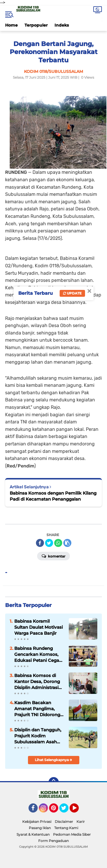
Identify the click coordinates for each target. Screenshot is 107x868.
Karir (81, 822)
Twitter (66, 811)
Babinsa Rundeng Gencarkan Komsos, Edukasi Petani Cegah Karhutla (38, 654)
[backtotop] (54, 782)
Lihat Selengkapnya (53, 760)
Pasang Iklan (40, 828)
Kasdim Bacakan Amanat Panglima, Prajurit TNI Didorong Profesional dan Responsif (37, 709)
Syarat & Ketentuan (33, 834)
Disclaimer (64, 822)
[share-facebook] (40, 543)
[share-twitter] (49, 543)
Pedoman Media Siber (72, 834)
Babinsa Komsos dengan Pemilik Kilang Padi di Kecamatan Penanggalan (53, 496)
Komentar (53, 556)
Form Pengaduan (53, 841)
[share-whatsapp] (58, 543)
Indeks (62, 25)
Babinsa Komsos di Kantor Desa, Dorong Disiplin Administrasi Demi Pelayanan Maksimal (37, 682)
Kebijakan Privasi (37, 822)
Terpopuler (36, 25)
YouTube (78, 811)
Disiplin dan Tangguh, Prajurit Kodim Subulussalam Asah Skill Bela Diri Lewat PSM (38, 736)
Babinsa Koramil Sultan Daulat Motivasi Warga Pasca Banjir (39, 627)
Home (11, 25)
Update (72, 293)
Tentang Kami (66, 828)
